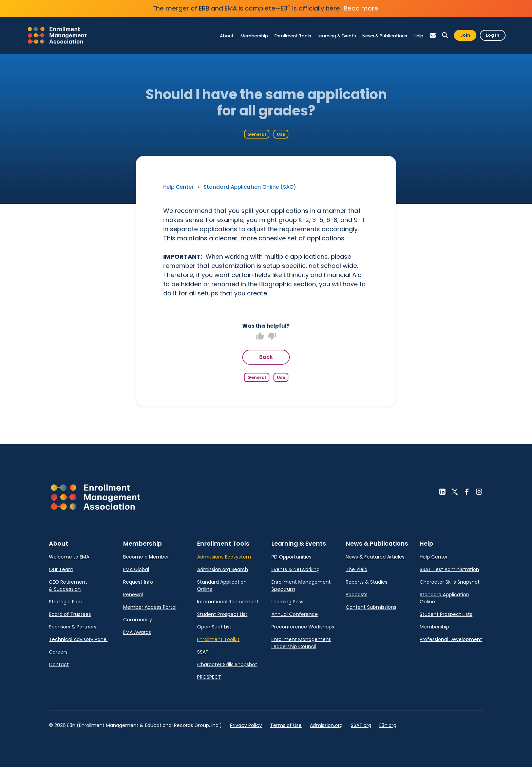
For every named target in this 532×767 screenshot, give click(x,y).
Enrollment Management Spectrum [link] (301, 586)
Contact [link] (59, 664)
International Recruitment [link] (228, 602)
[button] (433, 35)
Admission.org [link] (326, 725)
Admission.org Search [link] (223, 569)
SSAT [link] (203, 652)
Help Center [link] (178, 187)
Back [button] (266, 357)
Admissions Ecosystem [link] (224, 557)
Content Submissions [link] (371, 607)
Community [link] (138, 620)
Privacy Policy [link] (246, 725)
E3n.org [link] (388, 725)
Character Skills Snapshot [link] (227, 664)
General (257, 134)
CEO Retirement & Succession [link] (68, 586)
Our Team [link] (61, 569)
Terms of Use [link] (286, 725)
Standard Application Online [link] (222, 586)
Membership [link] (434, 627)
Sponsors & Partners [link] (73, 627)
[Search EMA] (445, 35)
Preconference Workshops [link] (303, 627)
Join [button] (465, 35)
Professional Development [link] (451, 639)
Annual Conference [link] (295, 614)
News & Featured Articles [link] (375, 557)
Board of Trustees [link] (70, 614)
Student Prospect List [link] (222, 614)
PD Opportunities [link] (291, 557)
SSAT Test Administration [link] (449, 569)
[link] (57, 35)
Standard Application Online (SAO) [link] (250, 187)
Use (281, 134)
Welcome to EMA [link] (69, 557)
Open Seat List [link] (214, 627)
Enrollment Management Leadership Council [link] (301, 643)
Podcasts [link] (357, 595)
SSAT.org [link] (361, 725)
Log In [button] (493, 35)
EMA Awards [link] (137, 632)
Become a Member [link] (146, 557)
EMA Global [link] (136, 569)
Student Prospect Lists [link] (446, 614)
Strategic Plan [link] (65, 602)
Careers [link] (58, 652)
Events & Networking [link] (296, 569)
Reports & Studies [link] (367, 582)
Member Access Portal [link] (150, 607)
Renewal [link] (133, 595)
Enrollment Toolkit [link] (218, 639)
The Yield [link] (357, 569)
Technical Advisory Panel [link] (78, 639)
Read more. (362, 8)
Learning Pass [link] (287, 602)
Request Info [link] (138, 582)
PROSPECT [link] (209, 677)
